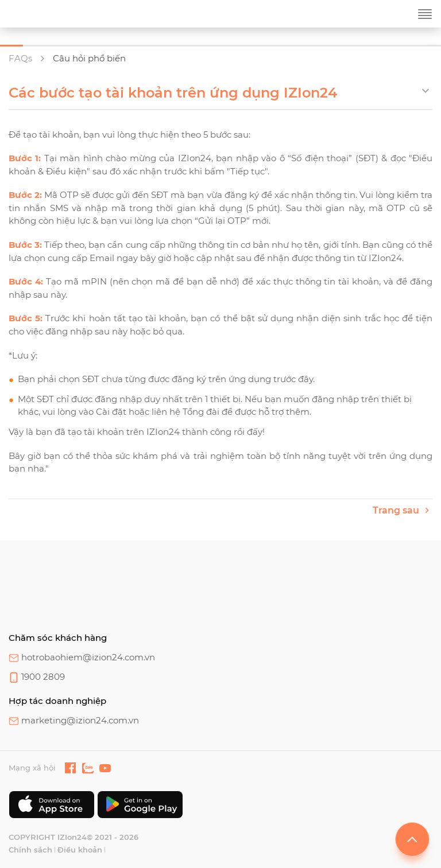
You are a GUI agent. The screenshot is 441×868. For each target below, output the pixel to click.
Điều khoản (80, 850)
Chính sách (30, 850)
